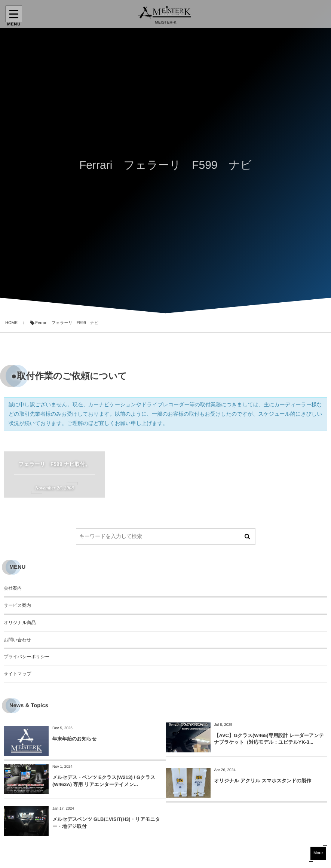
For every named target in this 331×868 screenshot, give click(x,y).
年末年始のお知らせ (74, 739)
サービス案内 (17, 605)
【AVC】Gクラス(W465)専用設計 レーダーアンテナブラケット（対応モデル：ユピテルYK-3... (269, 739)
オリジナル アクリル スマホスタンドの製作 (263, 781)
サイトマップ (18, 674)
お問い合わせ (17, 640)
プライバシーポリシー (27, 657)
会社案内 (13, 588)
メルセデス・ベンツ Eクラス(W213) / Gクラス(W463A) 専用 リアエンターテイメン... (104, 781)
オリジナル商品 (20, 623)
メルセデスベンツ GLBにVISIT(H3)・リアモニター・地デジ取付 (106, 823)
